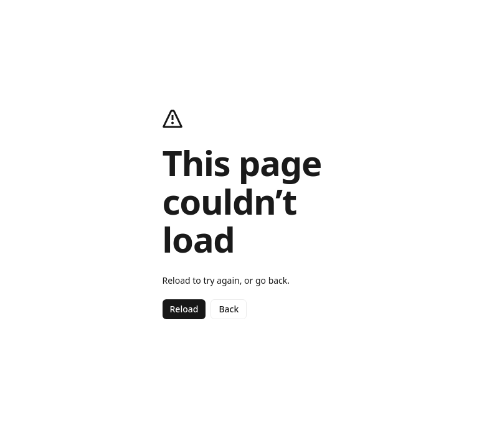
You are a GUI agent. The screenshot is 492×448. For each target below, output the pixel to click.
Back (229, 309)
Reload (184, 309)
